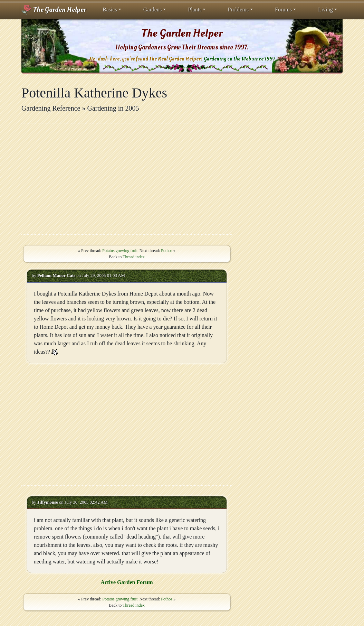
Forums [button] (283, 10)
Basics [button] (110, 10)
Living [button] (325, 10)
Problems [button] (238, 10)
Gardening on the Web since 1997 (239, 59)
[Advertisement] (127, 179)
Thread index (134, 257)
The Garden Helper (54, 10)
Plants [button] (195, 10)
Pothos (167, 251)
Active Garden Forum (127, 582)
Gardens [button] (152, 10)
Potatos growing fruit (120, 251)
